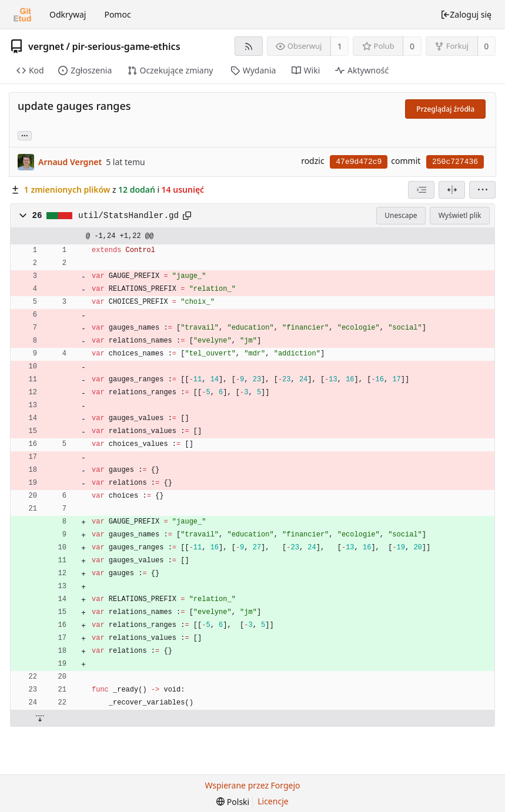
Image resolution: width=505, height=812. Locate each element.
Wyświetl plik (460, 215)
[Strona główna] (22, 15)
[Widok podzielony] (452, 190)
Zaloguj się (466, 14)
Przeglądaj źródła (445, 109)
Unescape (401, 215)
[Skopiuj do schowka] (187, 216)
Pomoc (117, 14)
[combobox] (421, 190)
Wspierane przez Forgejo (252, 785)
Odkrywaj (68, 14)
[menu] (482, 190)
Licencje (273, 801)
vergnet (46, 46)
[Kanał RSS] (248, 46)
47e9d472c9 (359, 162)
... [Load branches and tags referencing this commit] (25, 135)
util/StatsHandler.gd (128, 216)
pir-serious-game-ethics (126, 46)
